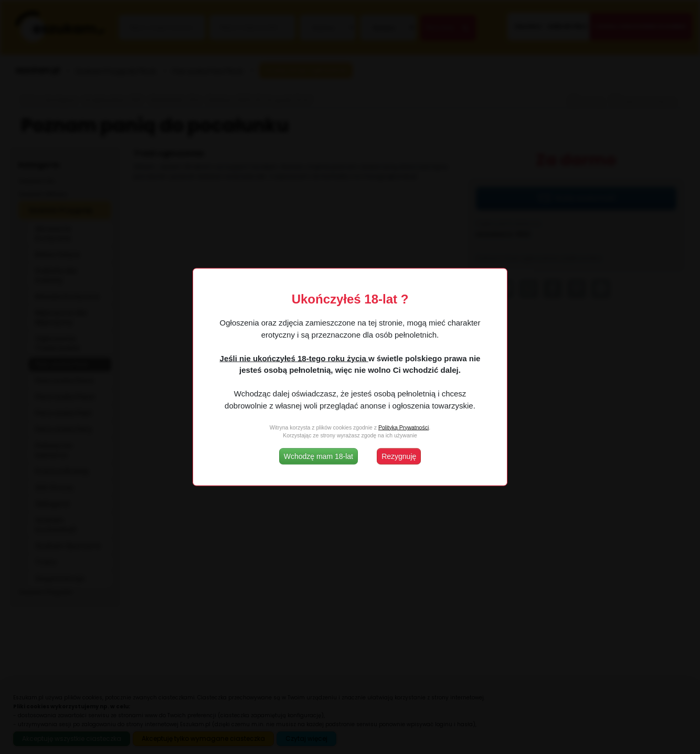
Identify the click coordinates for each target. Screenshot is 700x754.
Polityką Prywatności (404, 427)
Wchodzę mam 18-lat (319, 456)
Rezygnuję (399, 456)
